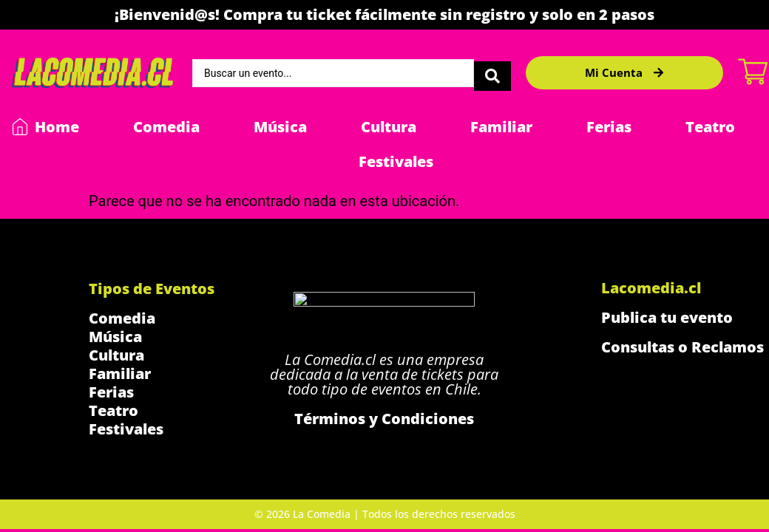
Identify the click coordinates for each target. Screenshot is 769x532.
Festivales (396, 161)
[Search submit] (492, 73)
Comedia (166, 127)
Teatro (710, 127)
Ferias (609, 127)
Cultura (389, 127)
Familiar (501, 127)
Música (280, 127)
